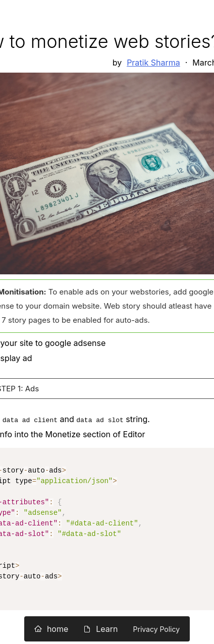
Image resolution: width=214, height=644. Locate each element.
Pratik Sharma (153, 63)
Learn (100, 629)
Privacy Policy (157, 629)
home (51, 629)
